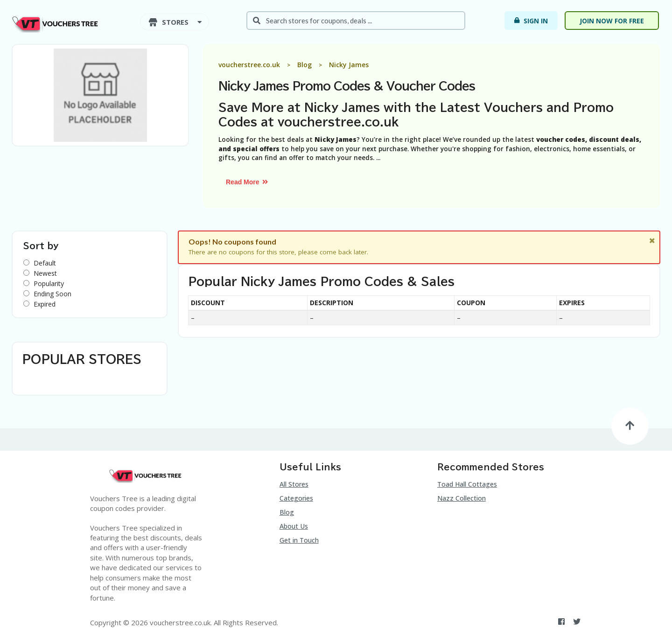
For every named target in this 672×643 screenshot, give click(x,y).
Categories (296, 498)
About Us (294, 526)
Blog (287, 512)
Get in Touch (299, 540)
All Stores (294, 484)
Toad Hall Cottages (467, 484)
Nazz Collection (462, 498)
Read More (247, 182)
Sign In (530, 21)
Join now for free (612, 21)
